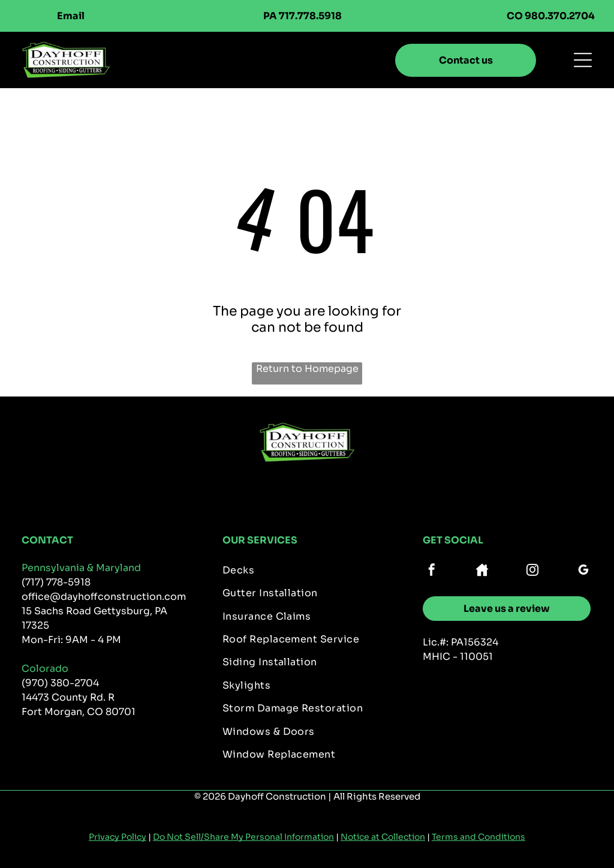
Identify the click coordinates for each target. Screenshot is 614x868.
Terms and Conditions (478, 837)
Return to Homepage (307, 369)
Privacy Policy (118, 837)
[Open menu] (583, 60)
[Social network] (482, 571)
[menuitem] (307, 572)
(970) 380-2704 (60, 683)
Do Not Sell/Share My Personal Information (243, 837)
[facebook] (432, 571)
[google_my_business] (583, 571)
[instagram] (532, 571)
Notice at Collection (383, 837)
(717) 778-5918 (56, 582)
